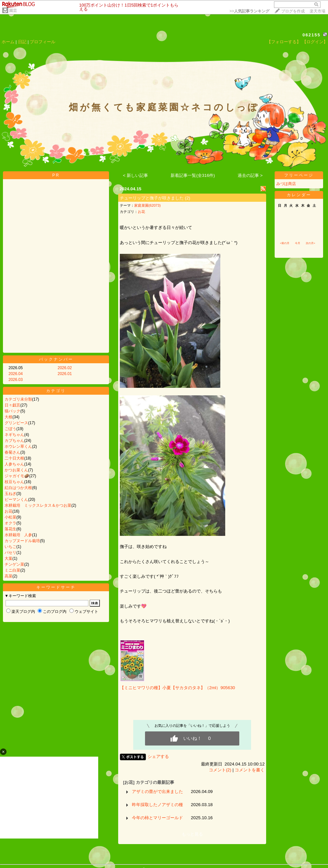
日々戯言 (12, 405)
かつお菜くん (16, 470)
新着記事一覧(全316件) (193, 175)
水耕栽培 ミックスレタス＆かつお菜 (38, 505)
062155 (311, 35)
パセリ (10, 553)
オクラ (10, 523)
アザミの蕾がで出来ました (157, 792)
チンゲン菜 (14, 564)
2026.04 (16, 374)
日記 (22, 42)
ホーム (8, 42)
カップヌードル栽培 (22, 541)
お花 (9, 511)
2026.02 (65, 368)
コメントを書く (250, 770)
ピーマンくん (16, 500)
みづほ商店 (286, 184)
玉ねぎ (10, 494)
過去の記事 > (250, 175)
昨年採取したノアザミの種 (157, 805)
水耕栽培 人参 (18, 535)
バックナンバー (56, 359)
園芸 (13, 10)
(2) (188, 198)
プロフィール (43, 42)
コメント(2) (220, 770)
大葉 (9, 558)
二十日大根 (14, 458)
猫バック (12, 411)
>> (249, 11)
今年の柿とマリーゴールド (157, 818)
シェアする (158, 756)
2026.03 (16, 380)
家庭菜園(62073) (147, 205)
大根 (9, 417)
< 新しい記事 (136, 175)
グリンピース (16, 423)
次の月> (310, 243)
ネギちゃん (14, 435)
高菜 (9, 576)
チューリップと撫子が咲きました (152, 198)
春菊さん (12, 452)
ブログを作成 (293, 11)
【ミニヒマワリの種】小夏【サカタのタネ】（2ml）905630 (177, 688)
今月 (298, 243)
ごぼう (10, 429)
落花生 (10, 529)
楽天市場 (318, 11)
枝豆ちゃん (14, 482)
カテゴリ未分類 (18, 399)
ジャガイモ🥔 (17, 476)
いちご (10, 547)
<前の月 (285, 243)
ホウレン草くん (18, 446)
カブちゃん (14, 441)
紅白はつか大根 (18, 488)
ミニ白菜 (12, 570)
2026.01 (65, 374)
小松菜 (10, 517)
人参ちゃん (14, 464)
